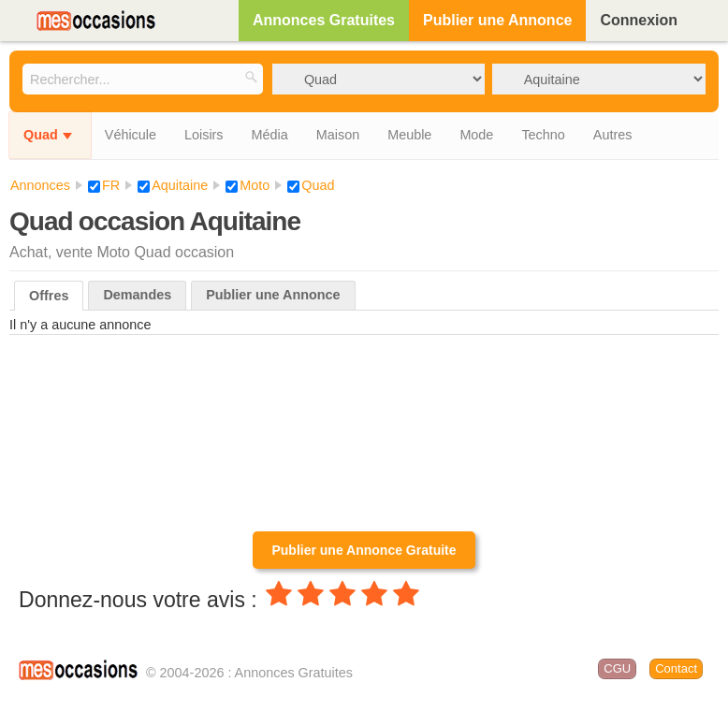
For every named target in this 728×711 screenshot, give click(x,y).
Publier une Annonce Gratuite (364, 550)
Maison (338, 135)
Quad (41, 135)
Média (270, 135)
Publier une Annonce (497, 20)
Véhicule (131, 135)
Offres (49, 296)
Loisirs (204, 135)
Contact (676, 668)
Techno (543, 135)
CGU (617, 668)
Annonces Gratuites (324, 20)
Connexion (639, 20)
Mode (476, 135)
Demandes (137, 295)
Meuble (409, 135)
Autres (613, 135)
